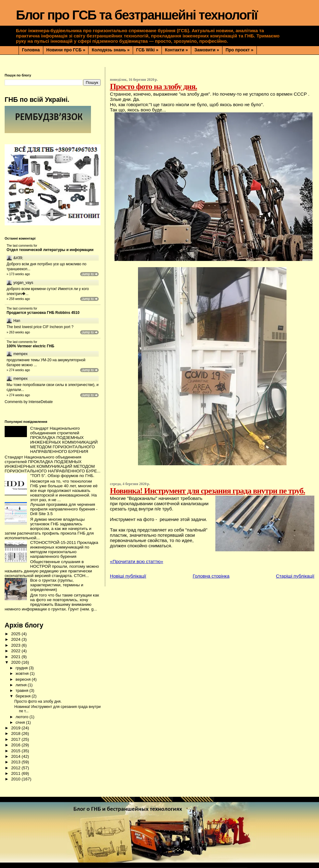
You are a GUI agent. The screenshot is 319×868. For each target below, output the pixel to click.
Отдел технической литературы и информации (50, 250)
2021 (16, 657)
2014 (16, 756)
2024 (16, 639)
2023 (16, 645)
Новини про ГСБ (66, 50)
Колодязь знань (110, 50)
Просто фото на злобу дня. (153, 87)
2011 (16, 773)
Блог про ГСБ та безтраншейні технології (137, 15)
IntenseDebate (41, 402)
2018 (16, 733)
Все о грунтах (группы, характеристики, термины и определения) (57, 585)
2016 (16, 745)
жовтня (23, 673)
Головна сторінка (211, 576)
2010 (16, 779)
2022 (16, 651)
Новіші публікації (128, 576)
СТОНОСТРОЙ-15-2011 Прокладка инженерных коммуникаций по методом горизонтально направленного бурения (64, 549)
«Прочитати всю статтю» (136, 561)
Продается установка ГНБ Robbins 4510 (43, 313)
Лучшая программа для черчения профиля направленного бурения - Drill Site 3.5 (64, 509)
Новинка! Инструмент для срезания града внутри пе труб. (207, 491)
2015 (16, 751)
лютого (22, 717)
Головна (31, 50)
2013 (16, 762)
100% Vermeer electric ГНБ (30, 346)
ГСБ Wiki (147, 50)
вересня (24, 679)
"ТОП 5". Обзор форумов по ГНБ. (62, 476)
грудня (22, 668)
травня (22, 690)
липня (22, 685)
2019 (16, 728)
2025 (16, 634)
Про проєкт (239, 50)
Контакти (176, 50)
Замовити (207, 50)
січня (21, 722)
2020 (16, 662)
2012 (16, 768)
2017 (16, 739)
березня (24, 696)
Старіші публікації (295, 576)
